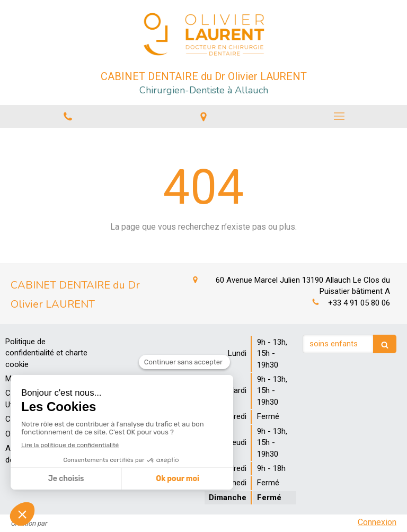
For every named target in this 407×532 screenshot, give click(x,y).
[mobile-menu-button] (339, 116)
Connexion (377, 522)
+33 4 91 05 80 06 (359, 303)
